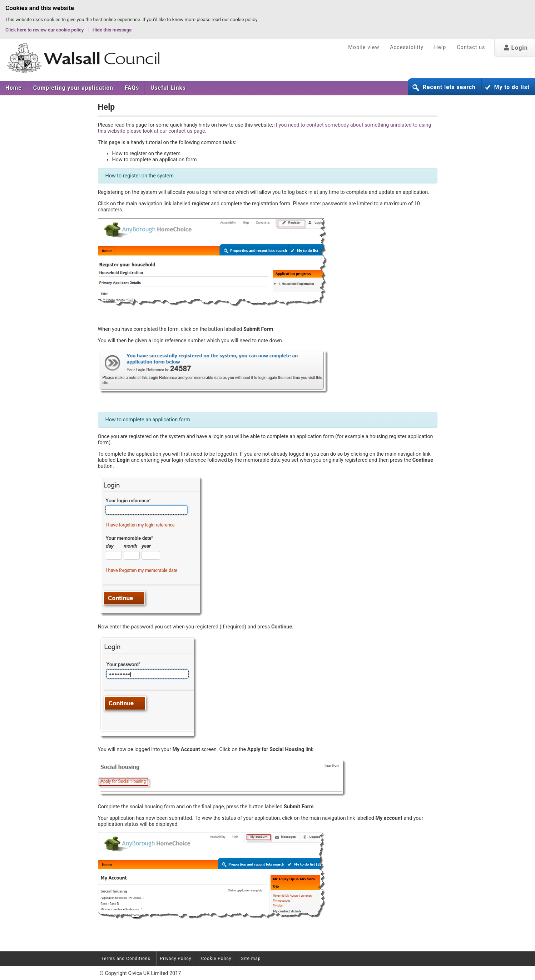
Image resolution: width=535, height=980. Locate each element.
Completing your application (73, 88)
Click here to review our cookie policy (45, 30)
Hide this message (112, 30)
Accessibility (407, 47)
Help (440, 47)
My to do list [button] (512, 87)
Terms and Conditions (126, 959)
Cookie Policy (216, 959)
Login (516, 48)
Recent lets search (449, 87)
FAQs (132, 88)
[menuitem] (14, 88)
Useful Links (168, 88)
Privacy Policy (176, 959)
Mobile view (364, 47)
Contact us (471, 47)
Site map (251, 959)
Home (14, 88)
